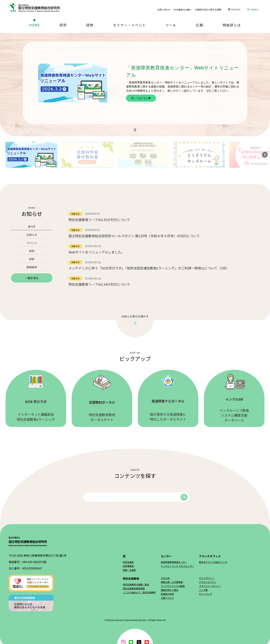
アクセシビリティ (208, 582)
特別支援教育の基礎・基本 (136, 584)
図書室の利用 (167, 594)
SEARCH (254, 9)
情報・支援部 (129, 570)
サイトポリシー (207, 578)
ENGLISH (236, 9)
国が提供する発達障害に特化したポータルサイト (168, 398)
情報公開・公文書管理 (172, 582)
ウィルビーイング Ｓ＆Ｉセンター (177, 566)
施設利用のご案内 (170, 590)
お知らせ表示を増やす (135, 316)
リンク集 (203, 590)
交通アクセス (167, 598)
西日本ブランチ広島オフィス (213, 562)
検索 (184, 497)
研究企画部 (128, 562)
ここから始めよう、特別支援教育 (139, 592)
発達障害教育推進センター (174, 562)
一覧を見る (32, 278)
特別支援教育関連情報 (134, 588)
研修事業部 (128, 566)
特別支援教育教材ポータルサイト (102, 398)
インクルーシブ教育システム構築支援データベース (234, 398)
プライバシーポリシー (210, 586)
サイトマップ (205, 594)
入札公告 (165, 578)
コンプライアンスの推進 (173, 586)
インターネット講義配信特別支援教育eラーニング (36, 398)
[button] (135, 130)
